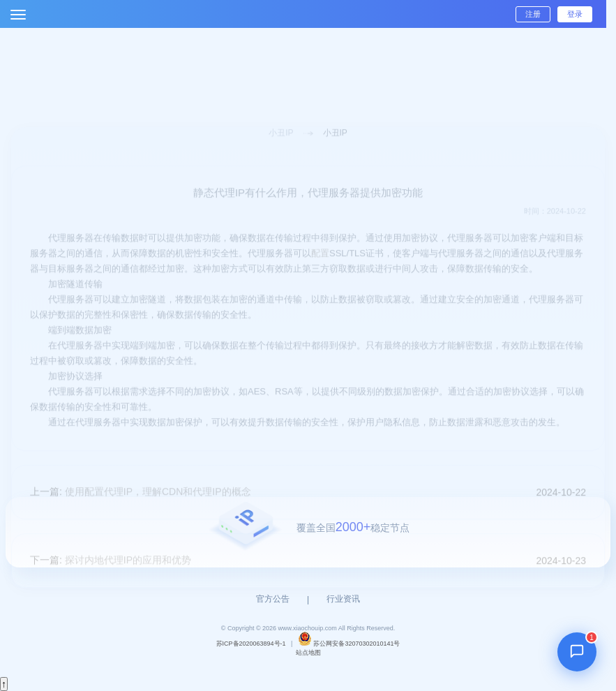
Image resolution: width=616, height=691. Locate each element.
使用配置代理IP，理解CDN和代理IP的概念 (158, 506)
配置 (320, 268)
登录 (575, 14)
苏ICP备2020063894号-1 (251, 644)
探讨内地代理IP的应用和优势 (128, 574)
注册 (533, 14)
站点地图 (308, 653)
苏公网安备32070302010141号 (356, 644)
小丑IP (281, 147)
